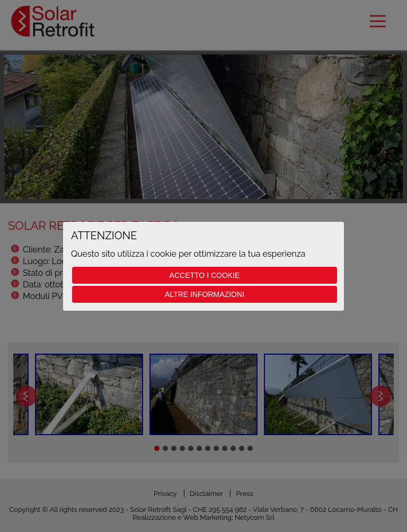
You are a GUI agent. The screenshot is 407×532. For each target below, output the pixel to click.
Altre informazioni (205, 294)
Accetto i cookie (205, 275)
